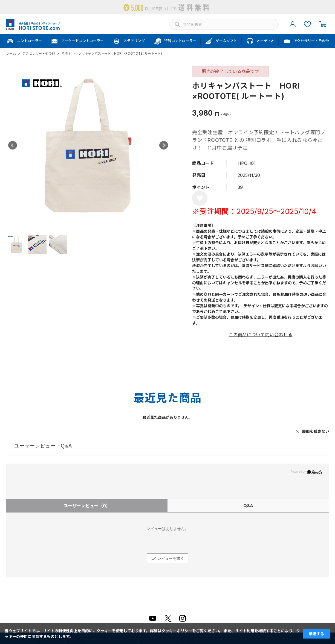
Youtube (153, 618)
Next (164, 145)
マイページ (293, 24)
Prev (13, 145)
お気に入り (307, 24)
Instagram (183, 618)
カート (323, 24)
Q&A (248, 506)
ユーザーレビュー (87, 506)
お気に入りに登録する (200, 198)
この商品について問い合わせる (261, 335)
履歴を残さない (316, 431)
